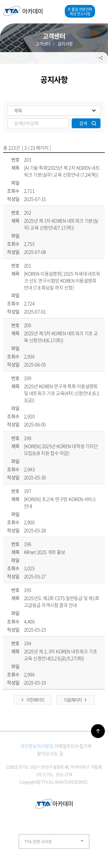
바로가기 (98, 731)
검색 (83, 123)
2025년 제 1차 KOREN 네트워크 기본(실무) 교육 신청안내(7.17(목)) (61, 224)
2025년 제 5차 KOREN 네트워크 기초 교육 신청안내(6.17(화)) (61, 337)
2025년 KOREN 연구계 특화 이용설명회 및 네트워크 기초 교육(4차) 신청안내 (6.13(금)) (62, 393)
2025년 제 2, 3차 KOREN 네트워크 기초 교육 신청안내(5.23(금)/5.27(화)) (60, 655)
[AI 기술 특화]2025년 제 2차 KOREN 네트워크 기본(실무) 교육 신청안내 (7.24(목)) (62, 171)
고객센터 (43, 43)
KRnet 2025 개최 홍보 (44, 552)
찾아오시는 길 (50, 753)
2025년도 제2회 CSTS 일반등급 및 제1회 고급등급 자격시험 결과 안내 (62, 601)
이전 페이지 (35, 700)
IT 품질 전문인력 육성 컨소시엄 (80, 11)
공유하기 (101, 54)
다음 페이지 (73, 700)
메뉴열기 (100, 11)
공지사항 (65, 43)
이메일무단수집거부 (73, 746)
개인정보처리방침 (37, 746)
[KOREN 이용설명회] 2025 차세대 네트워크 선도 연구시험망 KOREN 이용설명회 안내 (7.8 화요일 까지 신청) (62, 280)
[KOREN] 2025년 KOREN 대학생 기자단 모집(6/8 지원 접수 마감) (61, 449)
